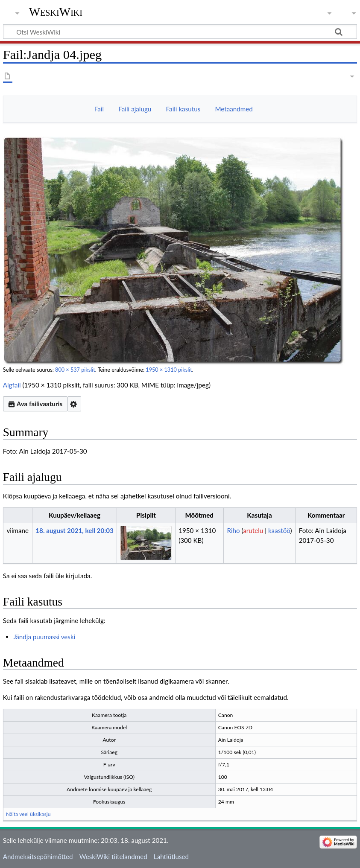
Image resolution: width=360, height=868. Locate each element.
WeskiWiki (56, 12)
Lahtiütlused (171, 856)
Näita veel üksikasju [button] (28, 814)
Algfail (12, 385)
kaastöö (279, 530)
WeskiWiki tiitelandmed (113, 856)
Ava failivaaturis (35, 404)
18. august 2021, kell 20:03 (74, 530)
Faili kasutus (183, 109)
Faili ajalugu (135, 109)
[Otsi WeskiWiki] (180, 32)
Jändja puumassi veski (44, 637)
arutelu (253, 530)
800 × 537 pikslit (75, 370)
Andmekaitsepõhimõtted (38, 856)
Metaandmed (234, 109)
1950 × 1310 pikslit (169, 370)
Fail (99, 109)
